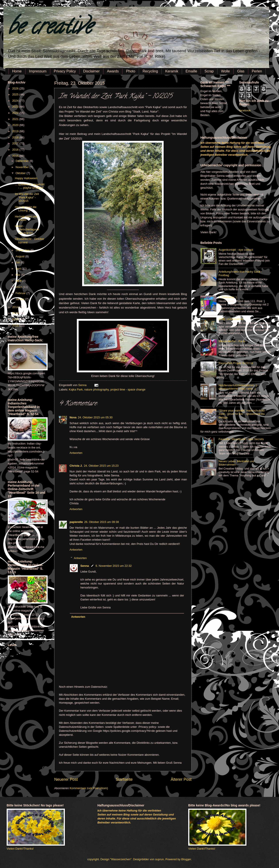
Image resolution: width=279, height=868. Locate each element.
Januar (20, 299)
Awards (113, 71)
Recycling (150, 71)
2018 (16, 137)
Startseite (124, 779)
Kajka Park (76, 389)
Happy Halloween (26, 178)
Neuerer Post (66, 779)
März (19, 287)
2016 (16, 150)
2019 (16, 131)
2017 (16, 143)
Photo (131, 71)
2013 (16, 313)
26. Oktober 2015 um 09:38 (102, 522)
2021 (16, 119)
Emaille (191, 71)
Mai (18, 275)
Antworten (76, 453)
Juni (18, 269)
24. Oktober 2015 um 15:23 (101, 466)
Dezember (22, 161)
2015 (16, 156)
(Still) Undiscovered (231, 319)
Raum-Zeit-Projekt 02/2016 (236, 363)
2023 (16, 107)
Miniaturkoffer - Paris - (232, 341)
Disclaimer (91, 71)
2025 (16, 94)
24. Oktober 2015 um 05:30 (95, 417)
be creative (50, 29)
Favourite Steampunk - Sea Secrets (241, 439)
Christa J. (76, 466)
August (20, 256)
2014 (16, 307)
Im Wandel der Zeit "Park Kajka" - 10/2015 (27, 197)
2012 (16, 319)
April (19, 281)
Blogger (186, 859)
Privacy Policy (65, 71)
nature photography (97, 389)
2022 (16, 113)
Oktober (21, 173)
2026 (16, 88)
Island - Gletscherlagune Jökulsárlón (27, 229)
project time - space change (128, 389)
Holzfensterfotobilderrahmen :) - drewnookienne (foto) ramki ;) (239, 387)
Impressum (38, 71)
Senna (83, 385)
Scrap (209, 71)
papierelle (76, 522)
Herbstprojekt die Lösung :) (26, 209)
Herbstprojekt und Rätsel (26, 218)
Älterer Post (181, 779)
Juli (18, 262)
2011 (16, 325)
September (23, 250)
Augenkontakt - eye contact (236, 250)
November (22, 167)
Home (17, 71)
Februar (21, 293)
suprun (160, 859)
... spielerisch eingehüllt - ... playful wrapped (30, 186)
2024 (16, 101)
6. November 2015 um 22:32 (114, 566)
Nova (73, 417)
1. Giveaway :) (228, 297)
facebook (245, 110)
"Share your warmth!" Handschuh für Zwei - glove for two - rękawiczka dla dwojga (242, 414)
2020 (16, 125)
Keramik (172, 71)
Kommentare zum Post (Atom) (89, 788)
